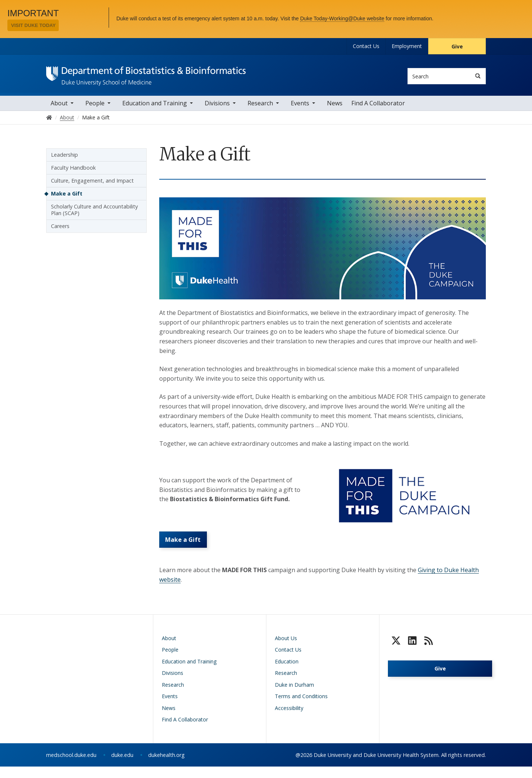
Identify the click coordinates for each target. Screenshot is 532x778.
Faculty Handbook (73, 172)
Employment (407, 46)
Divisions (217, 108)
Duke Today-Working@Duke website (342, 18)
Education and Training (155, 108)
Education (287, 673)
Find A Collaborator (378, 108)
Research (260, 108)
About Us (286, 650)
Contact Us (366, 46)
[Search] (478, 76)
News (335, 108)
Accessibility (289, 719)
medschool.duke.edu (71, 766)
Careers (60, 231)
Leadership (64, 159)
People (95, 108)
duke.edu (122, 766)
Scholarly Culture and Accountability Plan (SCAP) (94, 215)
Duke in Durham (294, 696)
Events (300, 108)
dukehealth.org (166, 766)
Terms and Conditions (301, 708)
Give (457, 46)
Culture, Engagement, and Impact (92, 185)
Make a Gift (186, 549)
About (59, 108)
